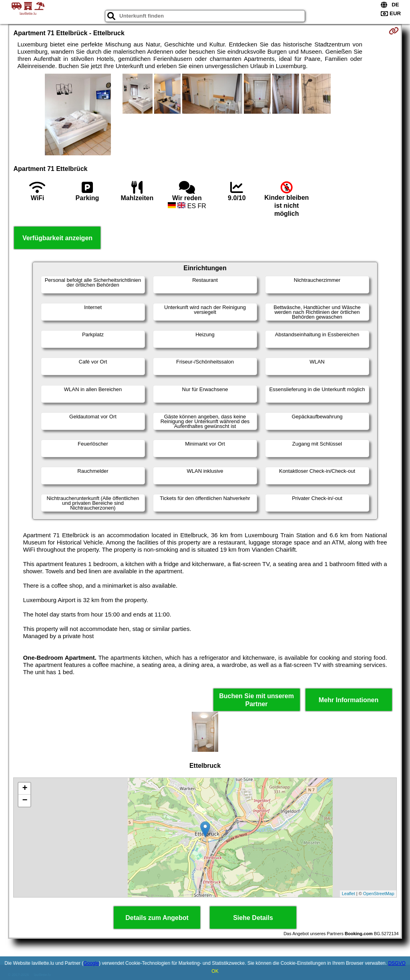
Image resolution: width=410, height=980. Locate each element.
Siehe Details (253, 918)
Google (91, 963)
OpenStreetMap (379, 894)
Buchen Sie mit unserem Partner (256, 700)
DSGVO (397, 963)
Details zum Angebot (157, 918)
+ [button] (25, 789)
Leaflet (349, 894)
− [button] (25, 801)
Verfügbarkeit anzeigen (57, 238)
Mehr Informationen (349, 700)
